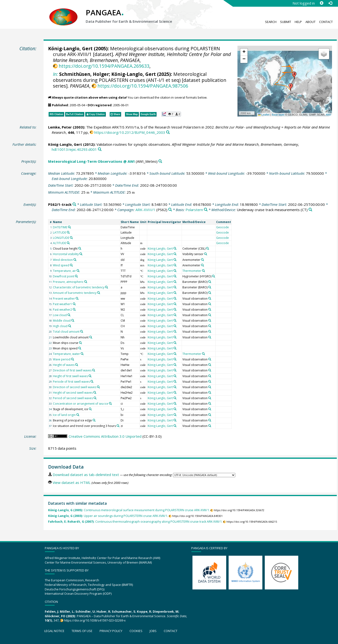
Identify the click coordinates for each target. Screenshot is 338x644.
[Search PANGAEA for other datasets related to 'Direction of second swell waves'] (98, 387)
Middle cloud (62, 321)
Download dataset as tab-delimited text (86, 475)
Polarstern (194, 210)
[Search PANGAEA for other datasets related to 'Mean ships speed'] (80, 348)
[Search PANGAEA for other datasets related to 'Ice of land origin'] (78, 415)
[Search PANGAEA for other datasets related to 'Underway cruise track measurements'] (310, 210)
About (310, 22)
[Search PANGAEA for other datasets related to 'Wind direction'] (75, 260)
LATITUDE (59, 232)
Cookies (136, 631)
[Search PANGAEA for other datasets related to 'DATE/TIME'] (69, 227)
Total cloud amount (66, 332)
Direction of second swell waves (75, 387)
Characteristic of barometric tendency (79, 287)
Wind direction (63, 260)
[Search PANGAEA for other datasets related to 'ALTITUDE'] (68, 243)
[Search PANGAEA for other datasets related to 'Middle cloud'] (73, 320)
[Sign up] (321, 3)
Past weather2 (62, 310)
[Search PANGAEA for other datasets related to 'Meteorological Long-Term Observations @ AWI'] (160, 161)
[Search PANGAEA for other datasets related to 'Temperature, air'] (78, 271)
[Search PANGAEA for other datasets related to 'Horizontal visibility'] (81, 254)
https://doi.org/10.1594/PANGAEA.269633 (104, 66)
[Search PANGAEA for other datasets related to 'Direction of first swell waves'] (94, 370)
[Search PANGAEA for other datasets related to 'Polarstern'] (206, 210)
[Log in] (330, 3)
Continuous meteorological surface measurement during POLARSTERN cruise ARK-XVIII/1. (129, 510)
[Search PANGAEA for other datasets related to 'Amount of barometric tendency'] (99, 293)
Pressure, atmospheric (68, 282)
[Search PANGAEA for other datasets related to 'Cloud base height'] (80, 248)
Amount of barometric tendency (75, 293)
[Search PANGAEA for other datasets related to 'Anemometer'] (203, 260)
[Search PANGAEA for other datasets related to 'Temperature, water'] (82, 354)
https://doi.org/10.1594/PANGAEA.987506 (143, 86)
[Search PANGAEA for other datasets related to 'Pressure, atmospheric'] (86, 282)
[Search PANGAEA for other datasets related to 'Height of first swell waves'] (90, 376)
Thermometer (192, 271)
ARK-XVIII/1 (145, 210)
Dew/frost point (64, 276)
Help (298, 22)
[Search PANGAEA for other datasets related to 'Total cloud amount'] (82, 331)
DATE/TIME (60, 227)
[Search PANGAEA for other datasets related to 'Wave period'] (73, 359)
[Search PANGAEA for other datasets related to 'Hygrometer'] (214, 276)
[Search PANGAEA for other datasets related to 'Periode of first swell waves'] (92, 381)
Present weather (64, 299)
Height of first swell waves (70, 376)
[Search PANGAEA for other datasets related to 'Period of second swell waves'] (95, 398)
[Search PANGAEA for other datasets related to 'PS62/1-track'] (74, 204)
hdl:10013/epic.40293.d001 (74, 149)
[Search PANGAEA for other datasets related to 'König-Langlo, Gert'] (175, 248)
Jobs (153, 631)
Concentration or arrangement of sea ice (81, 404)
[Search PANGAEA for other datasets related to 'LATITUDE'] (68, 232)
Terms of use (82, 631)
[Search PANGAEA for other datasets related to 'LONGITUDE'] (71, 238)
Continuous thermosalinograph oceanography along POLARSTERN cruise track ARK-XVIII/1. (135, 522)
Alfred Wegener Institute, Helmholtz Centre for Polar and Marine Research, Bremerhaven (142, 57)
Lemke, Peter (60, 127)
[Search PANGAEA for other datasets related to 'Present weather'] (77, 298)
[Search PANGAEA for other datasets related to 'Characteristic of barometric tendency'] (107, 287)
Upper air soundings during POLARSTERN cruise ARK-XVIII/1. (108, 516)
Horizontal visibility (66, 254)
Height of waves (64, 365)
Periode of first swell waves (71, 382)
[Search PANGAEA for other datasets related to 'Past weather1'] (74, 304)
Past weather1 (62, 304)
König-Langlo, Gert (70, 48)
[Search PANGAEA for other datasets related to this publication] (168, 132)
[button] (291, 87)
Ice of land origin (64, 415)
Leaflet (264, 115)
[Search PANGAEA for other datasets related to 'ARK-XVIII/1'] (170, 210)
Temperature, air (64, 271)
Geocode (223, 227)
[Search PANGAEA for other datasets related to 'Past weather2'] (74, 309)
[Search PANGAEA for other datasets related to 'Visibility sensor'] (206, 254)
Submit (286, 22)
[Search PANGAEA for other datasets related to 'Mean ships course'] (80, 343)
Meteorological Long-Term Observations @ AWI (91, 161)
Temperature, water (66, 354)
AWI (328, 115)
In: (55, 74)
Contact (326, 22)
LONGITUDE (61, 238)
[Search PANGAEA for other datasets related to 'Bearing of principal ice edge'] (94, 420)
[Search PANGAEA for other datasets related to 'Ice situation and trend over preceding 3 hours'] (118, 426)
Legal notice (54, 631)
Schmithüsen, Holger (84, 74)
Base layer (278, 115)
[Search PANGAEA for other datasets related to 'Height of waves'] (77, 365)
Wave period (62, 359)
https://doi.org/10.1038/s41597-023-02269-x (95, 620)
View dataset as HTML (72, 482)
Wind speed (61, 265)
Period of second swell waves (73, 398)
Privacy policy (111, 631)
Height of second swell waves (73, 393)
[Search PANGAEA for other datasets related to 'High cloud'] (70, 326)
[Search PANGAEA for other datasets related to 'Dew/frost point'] (76, 276)
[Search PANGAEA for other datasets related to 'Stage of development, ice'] (90, 409)
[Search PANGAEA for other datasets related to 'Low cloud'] (69, 315)
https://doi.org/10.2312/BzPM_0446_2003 (130, 132)
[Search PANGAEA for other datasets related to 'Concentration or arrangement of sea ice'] (110, 403)
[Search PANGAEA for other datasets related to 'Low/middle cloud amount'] (91, 337)
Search (271, 22)
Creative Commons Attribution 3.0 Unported (105, 436)
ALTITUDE (59, 243)
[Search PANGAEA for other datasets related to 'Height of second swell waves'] (95, 392)
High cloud (60, 326)
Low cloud (60, 315)
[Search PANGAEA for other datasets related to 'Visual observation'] (210, 298)
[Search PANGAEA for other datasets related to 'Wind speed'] (71, 265)
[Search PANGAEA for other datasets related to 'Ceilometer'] (208, 248)
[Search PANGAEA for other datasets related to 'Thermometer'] (203, 271)
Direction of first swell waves (72, 370)
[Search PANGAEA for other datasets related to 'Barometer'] (210, 282)
